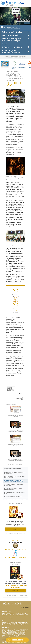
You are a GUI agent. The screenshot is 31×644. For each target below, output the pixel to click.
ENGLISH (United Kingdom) (20, 613)
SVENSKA (26, 616)
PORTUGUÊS (10, 618)
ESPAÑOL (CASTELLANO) (17, 617)
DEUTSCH (12, 616)
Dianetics (11, 629)
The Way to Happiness (13, 64)
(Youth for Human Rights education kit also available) (16, 595)
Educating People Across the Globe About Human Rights (15, 473)
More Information (6, 625)
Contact (12, 625)
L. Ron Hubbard (6, 622)
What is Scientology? (11, 630)
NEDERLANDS (6, 616)
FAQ (17, 624)
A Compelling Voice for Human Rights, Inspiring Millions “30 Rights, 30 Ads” (14, 481)
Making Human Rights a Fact (12, 32)
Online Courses (25, 624)
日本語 (17, 615)
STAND (25, 634)
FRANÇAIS (9, 615)
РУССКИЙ (22, 615)
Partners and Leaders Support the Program (15, 499)
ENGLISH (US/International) (8, 613)
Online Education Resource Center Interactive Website (13, 489)
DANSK (4, 615)
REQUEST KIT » (15, 591)
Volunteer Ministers (11, 624)
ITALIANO (4, 618)
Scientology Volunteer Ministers (12, 632)
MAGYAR (17, 616)
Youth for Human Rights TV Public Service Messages (12, 40)
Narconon (19, 635)
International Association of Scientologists (14, 633)
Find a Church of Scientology (20, 625)
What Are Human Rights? (11, 35)
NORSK (21, 616)
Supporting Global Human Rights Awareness (13, 469)
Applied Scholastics (22, 64)
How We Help (5, 68)
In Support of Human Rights (12, 47)
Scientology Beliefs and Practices (16, 622)
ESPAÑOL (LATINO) (7, 617)
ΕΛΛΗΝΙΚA (26, 617)
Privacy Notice (4, 642)
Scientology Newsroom (20, 630)
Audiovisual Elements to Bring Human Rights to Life (14, 485)
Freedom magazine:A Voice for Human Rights (11, 52)
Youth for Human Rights (14, 637)
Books (20, 624)
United (5, 44)
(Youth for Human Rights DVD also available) (16, 534)
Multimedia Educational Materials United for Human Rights (15, 477)
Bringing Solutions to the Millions (13, 496)
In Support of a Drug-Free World (14, 636)
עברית (13, 615)
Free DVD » (16, 529)
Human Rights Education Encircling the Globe (14, 493)
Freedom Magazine (19, 634)
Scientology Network (18, 629)
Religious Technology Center (13, 631)
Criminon (14, 635)
